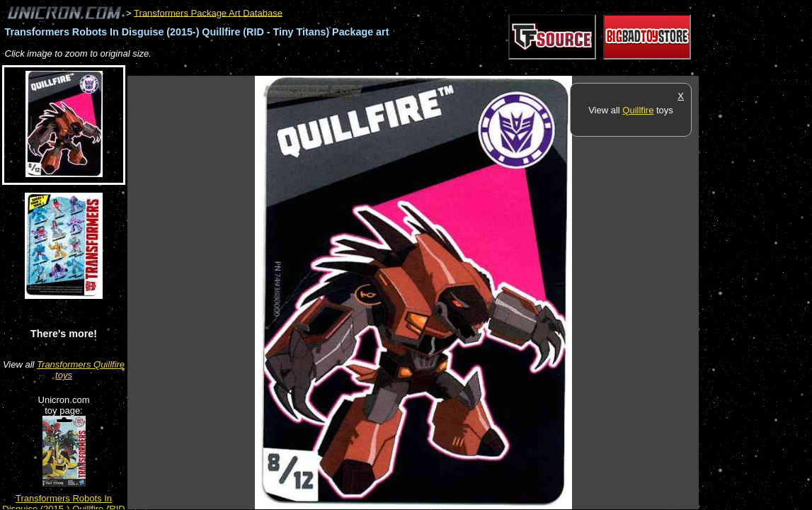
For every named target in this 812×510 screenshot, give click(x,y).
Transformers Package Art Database (208, 12)
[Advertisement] (385, 68)
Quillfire (638, 110)
